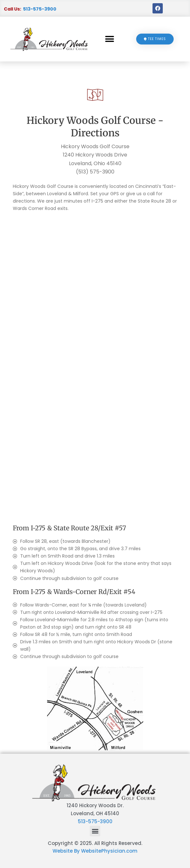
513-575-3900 (40, 9)
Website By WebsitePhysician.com (95, 851)
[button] (110, 39)
